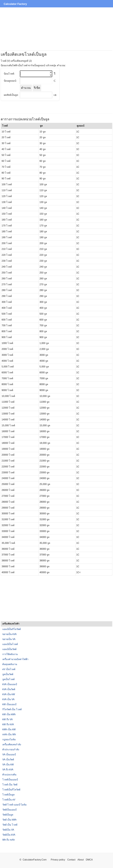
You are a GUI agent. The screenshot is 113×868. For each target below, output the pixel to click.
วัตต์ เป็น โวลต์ (10, 825)
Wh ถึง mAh (9, 840)
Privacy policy (58, 860)
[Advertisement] (56, 29)
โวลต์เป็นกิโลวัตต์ (11, 790)
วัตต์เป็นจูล (8, 815)
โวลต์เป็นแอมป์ (10, 780)
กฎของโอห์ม (9, 739)
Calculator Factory (15, 4)
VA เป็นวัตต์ (8, 760)
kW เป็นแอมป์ (9, 704)
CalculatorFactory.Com (35, 860)
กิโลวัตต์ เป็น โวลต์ (12, 709)
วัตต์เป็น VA (8, 830)
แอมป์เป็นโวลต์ (10, 644)
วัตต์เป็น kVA (9, 835)
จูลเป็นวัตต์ (8, 674)
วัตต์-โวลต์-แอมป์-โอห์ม (14, 805)
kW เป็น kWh (9, 714)
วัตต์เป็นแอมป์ (9, 810)
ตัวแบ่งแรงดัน (9, 775)
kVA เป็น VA (8, 699)
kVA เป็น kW (9, 694)
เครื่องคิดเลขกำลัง (12, 744)
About (81, 860)
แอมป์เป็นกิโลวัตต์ (12, 629)
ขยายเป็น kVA (9, 634)
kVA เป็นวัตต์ (9, 689)
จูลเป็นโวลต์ (8, 679)
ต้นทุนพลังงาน (10, 664)
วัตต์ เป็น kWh (9, 820)
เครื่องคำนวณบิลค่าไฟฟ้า (15, 659)
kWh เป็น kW (9, 729)
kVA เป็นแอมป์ (10, 684)
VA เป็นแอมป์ (9, 755)
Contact (72, 860)
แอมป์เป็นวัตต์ (9, 649)
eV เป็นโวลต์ (9, 669)
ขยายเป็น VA (9, 639)
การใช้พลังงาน (10, 654)
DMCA (89, 860)
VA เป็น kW (8, 765)
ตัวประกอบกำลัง (11, 749)
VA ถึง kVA (8, 770)
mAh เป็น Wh (9, 734)
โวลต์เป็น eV (9, 800)
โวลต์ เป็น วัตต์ (10, 785)
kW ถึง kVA (8, 724)
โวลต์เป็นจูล (8, 795)
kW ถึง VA (8, 719)
